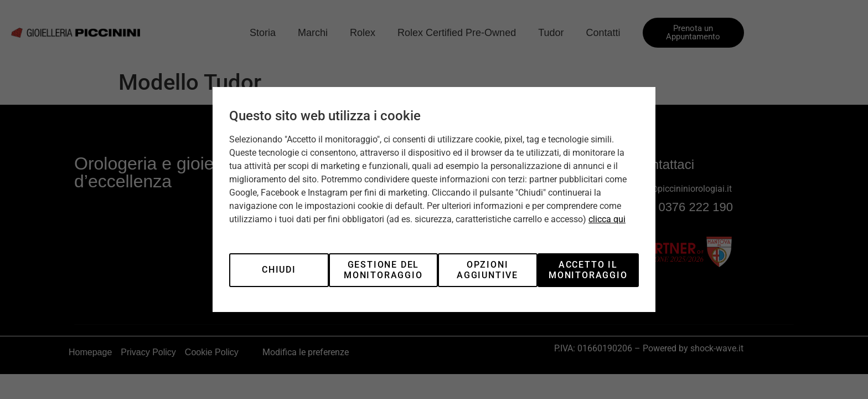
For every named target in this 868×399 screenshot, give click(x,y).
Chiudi (279, 270)
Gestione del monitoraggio (383, 270)
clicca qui (607, 219)
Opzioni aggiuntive (487, 270)
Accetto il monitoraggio (588, 270)
